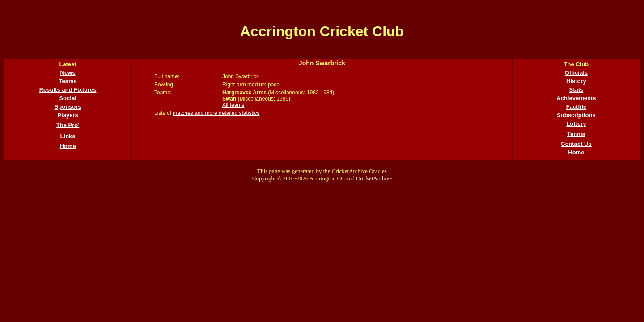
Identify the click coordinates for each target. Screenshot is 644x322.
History (576, 81)
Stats (576, 90)
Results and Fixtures (68, 90)
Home (68, 146)
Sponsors (68, 107)
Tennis (576, 134)
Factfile (576, 107)
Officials (576, 73)
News (68, 73)
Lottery (576, 124)
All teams (233, 105)
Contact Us (576, 144)
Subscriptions (576, 115)
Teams (68, 81)
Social (68, 98)
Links (68, 136)
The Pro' (68, 125)
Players (68, 115)
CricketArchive (374, 178)
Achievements (576, 98)
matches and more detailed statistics (216, 113)
